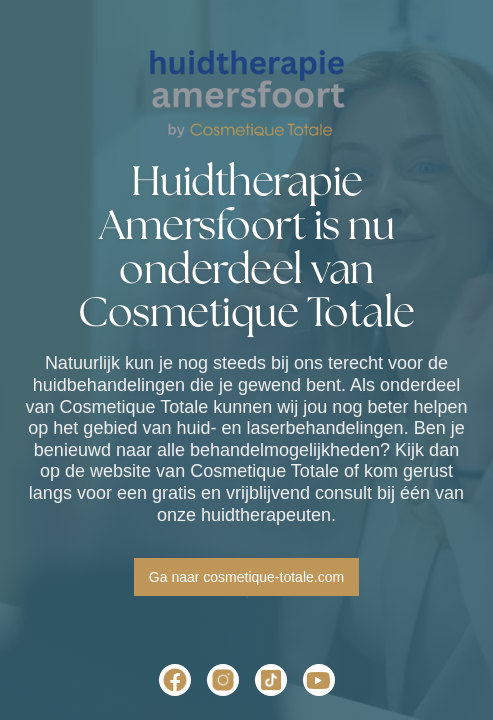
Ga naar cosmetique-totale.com (246, 577)
